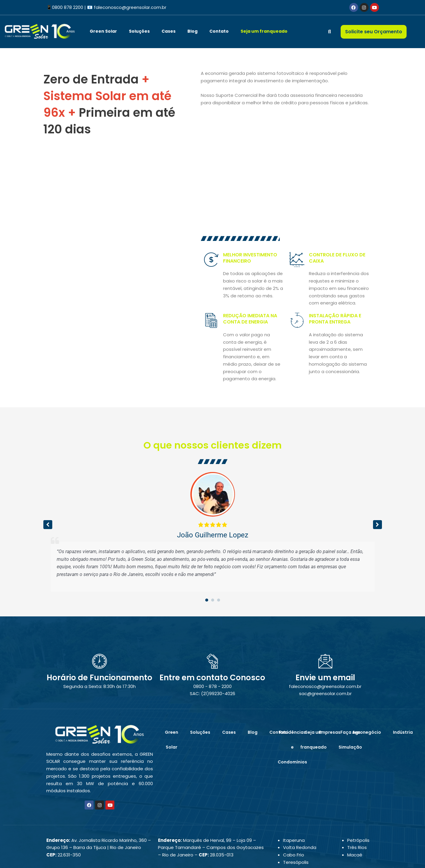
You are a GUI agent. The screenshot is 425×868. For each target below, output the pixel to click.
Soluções (139, 31)
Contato (219, 31)
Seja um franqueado (264, 31)
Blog (192, 31)
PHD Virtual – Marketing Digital (233, 858)
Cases (169, 31)
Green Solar (103, 31)
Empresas (330, 693)
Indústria (403, 693)
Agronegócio (367, 693)
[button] (377, 485)
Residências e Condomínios (292, 708)
